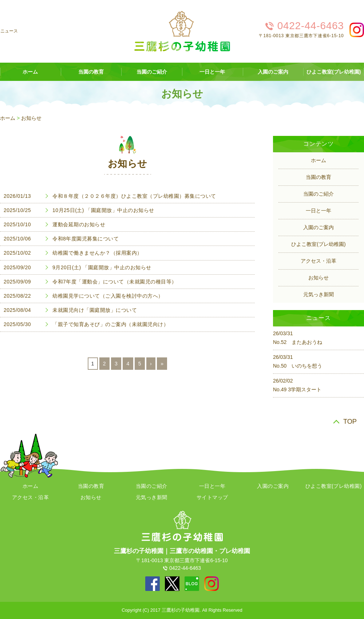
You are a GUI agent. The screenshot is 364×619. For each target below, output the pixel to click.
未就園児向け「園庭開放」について (95, 310)
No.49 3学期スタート (297, 389)
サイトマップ (212, 497)
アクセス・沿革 (318, 261)
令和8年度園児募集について (86, 239)
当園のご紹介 (152, 72)
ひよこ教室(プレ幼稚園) (318, 244)
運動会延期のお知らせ (79, 224)
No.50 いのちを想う (298, 366)
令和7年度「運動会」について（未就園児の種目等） (115, 282)
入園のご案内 (273, 72)
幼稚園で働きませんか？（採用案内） (97, 253)
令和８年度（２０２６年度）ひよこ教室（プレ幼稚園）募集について (134, 196)
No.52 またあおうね (298, 342)
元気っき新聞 (318, 294)
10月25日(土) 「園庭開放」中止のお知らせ (103, 210)
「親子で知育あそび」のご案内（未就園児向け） (110, 324)
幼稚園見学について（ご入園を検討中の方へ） (108, 296)
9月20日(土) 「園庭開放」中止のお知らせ (102, 267)
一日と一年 (212, 72)
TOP (350, 422)
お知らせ (31, 118)
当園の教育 (91, 72)
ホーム (8, 118)
